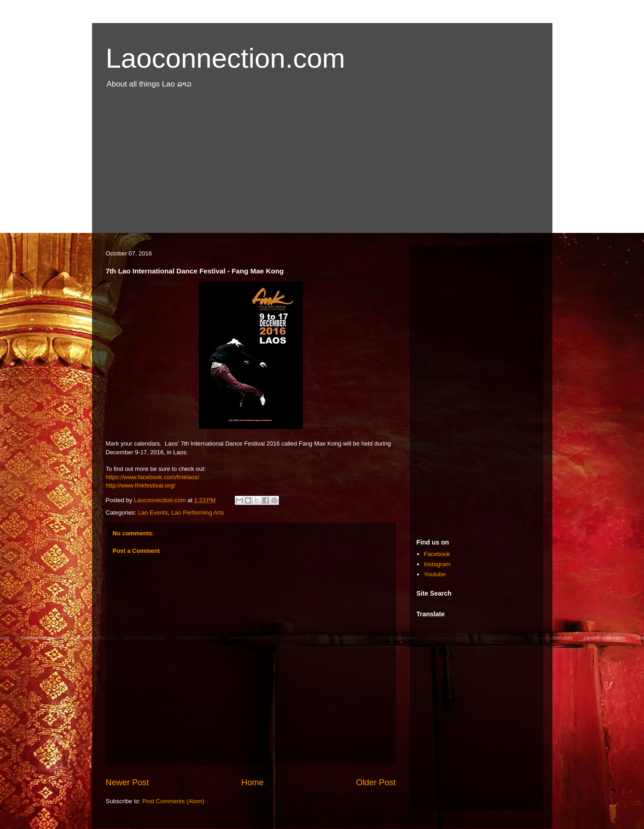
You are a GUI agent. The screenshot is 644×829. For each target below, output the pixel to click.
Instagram (437, 564)
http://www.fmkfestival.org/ (141, 485)
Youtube (435, 574)
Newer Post (128, 783)
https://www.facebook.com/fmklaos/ (153, 477)
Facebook (437, 554)
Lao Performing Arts (198, 513)
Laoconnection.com (226, 58)
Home (252, 783)
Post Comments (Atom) (173, 801)
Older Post (376, 783)
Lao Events (153, 513)
